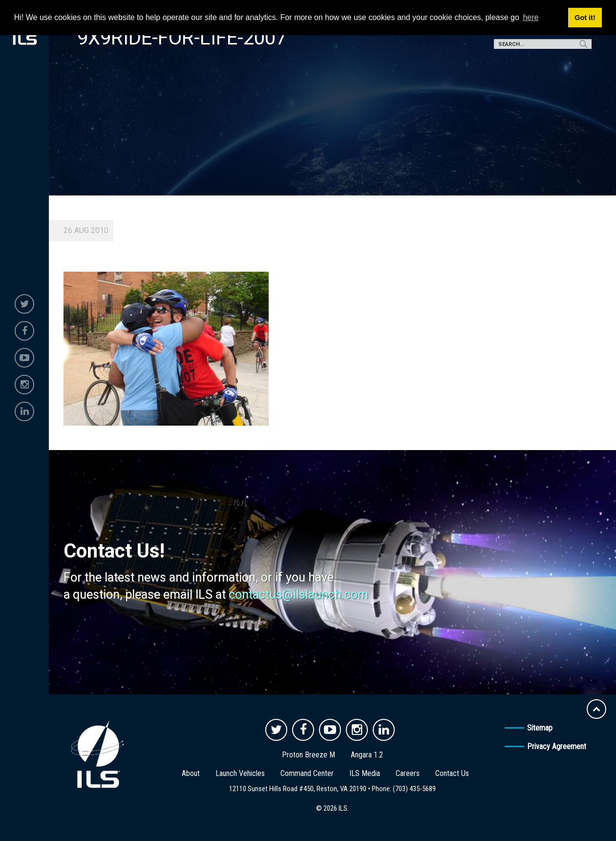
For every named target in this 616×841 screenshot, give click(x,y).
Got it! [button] (585, 18)
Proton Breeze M (308, 755)
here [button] (531, 17)
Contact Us (452, 773)
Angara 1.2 (367, 755)
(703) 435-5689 (414, 789)
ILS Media (365, 773)
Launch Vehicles (240, 773)
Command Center (307, 773)
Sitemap (540, 728)
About (191, 773)
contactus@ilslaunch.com (298, 594)
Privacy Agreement (557, 746)
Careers (408, 773)
